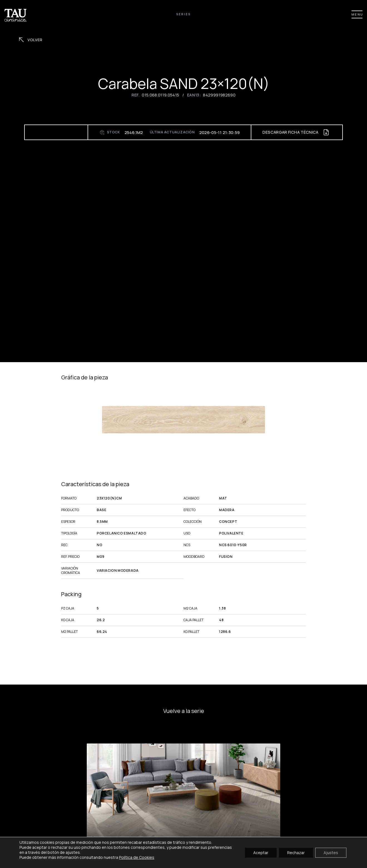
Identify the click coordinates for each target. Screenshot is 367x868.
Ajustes (331, 852)
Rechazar (296, 852)
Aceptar (261, 852)
